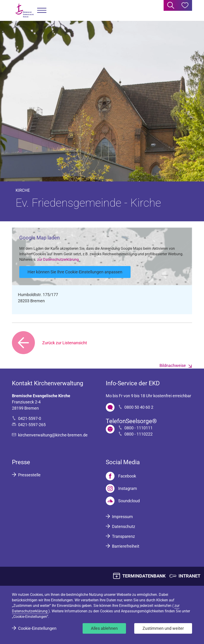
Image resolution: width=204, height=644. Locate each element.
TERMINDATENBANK (144, 576)
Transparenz (123, 536)
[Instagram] (121, 489)
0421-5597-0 (30, 418)
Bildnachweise (173, 365)
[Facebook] (121, 476)
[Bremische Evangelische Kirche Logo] (25, 10)
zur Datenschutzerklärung (58, 260)
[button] (42, 10)
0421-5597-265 (32, 425)
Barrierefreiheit (126, 546)
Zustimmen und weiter (163, 628)
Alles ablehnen (104, 628)
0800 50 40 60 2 (139, 407)
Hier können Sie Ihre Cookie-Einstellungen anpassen (75, 272)
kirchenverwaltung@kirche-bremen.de (53, 435)
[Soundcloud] (123, 501)
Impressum (122, 517)
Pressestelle (29, 475)
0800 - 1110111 (138, 428)
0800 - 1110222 (138, 434)
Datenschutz (124, 526)
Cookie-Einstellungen (37, 628)
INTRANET (189, 576)
